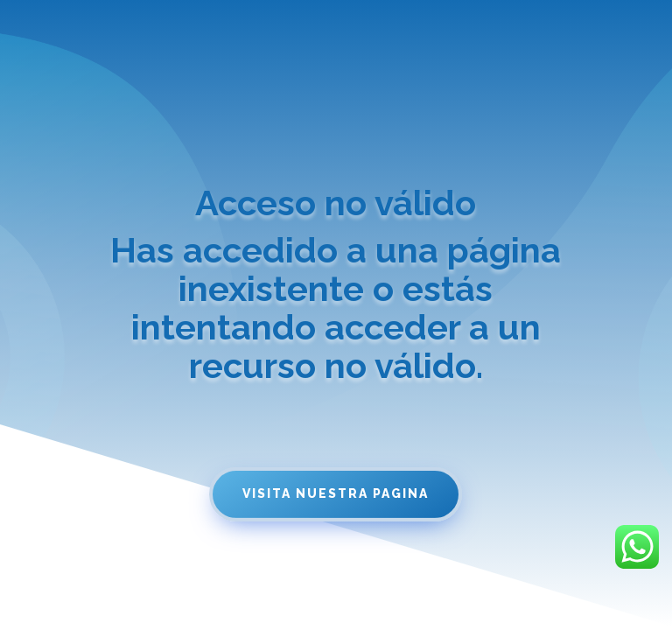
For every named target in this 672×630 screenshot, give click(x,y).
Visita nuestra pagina (336, 493)
